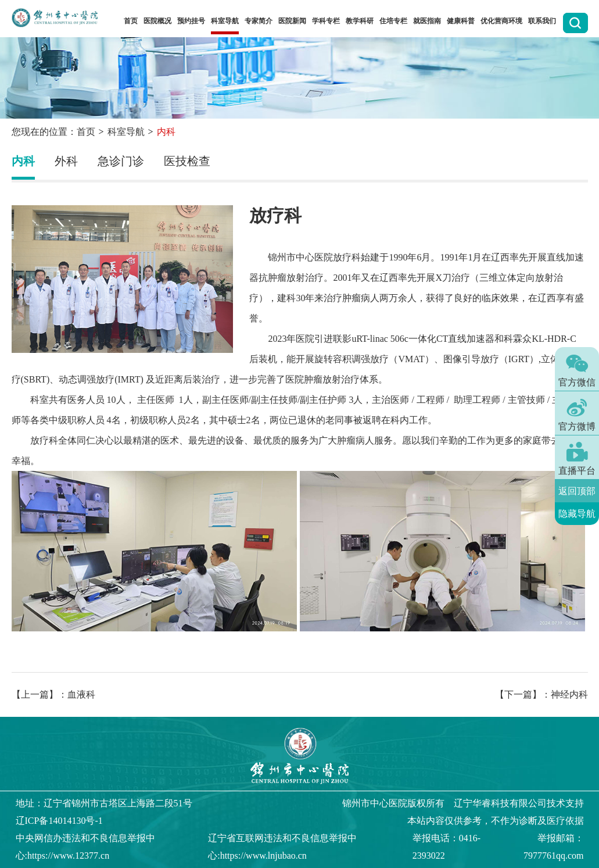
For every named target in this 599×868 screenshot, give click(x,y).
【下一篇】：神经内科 (541, 694)
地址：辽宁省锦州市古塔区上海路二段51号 (104, 803)
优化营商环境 (501, 21)
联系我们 (542, 21)
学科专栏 (326, 21)
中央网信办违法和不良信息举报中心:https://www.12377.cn (85, 847)
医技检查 (187, 161)
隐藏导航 (577, 513)
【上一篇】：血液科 (53, 694)
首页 (131, 21)
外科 (66, 161)
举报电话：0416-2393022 (446, 847)
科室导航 (126, 132)
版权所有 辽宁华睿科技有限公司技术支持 (463, 803)
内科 (23, 161)
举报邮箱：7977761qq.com (554, 847)
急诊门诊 (121, 161)
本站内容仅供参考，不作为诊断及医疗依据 (496, 821)
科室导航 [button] (225, 21)
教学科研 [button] (360, 21)
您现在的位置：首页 (53, 132)
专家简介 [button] (259, 21)
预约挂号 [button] (191, 21)
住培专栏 (393, 21)
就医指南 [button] (427, 21)
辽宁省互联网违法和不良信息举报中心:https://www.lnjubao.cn (282, 847)
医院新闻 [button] (292, 21)
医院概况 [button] (157, 21)
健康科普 (461, 21)
